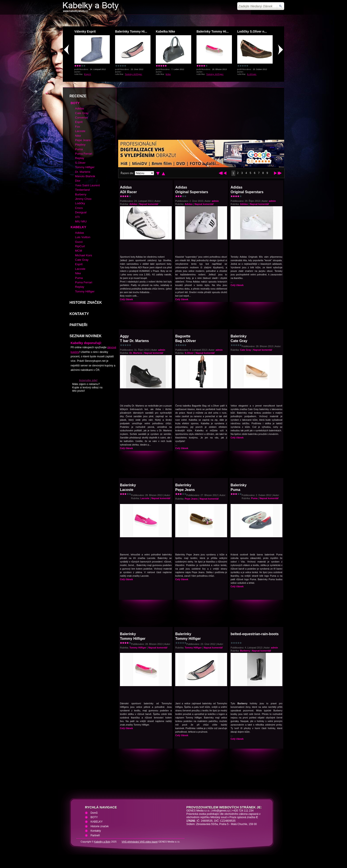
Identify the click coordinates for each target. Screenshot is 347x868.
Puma (254, 498)
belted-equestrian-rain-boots (255, 634)
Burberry (245, 651)
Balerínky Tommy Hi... (131, 31)
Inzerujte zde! (88, 380)
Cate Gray (246, 350)
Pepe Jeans (191, 499)
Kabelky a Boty (102, 842)
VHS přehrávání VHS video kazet (140, 842)
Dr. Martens (136, 353)
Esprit (88, 74)
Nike (168, 74)
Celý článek (126, 299)
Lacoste (145, 498)
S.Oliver (252, 74)
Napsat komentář (149, 204)
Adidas (133, 204)
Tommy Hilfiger (133, 74)
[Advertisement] (173, 19)
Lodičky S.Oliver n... (252, 31)
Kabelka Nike (165, 31)
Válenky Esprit (85, 31)
